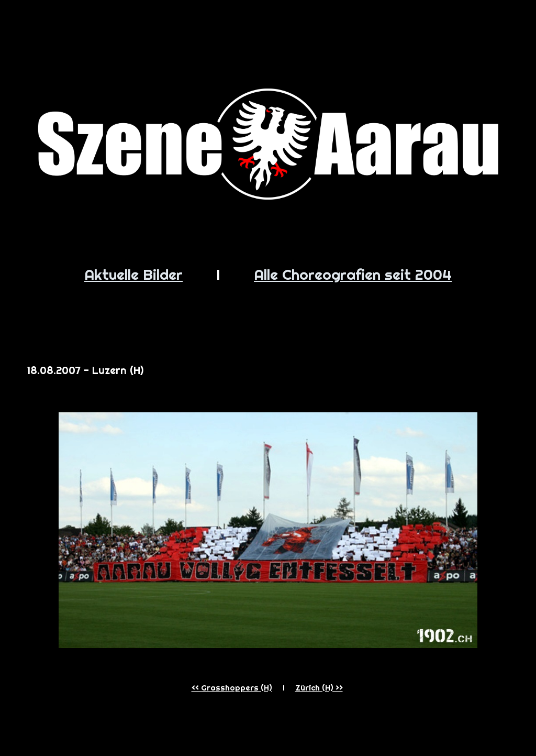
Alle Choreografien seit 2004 (353, 274)
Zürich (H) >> (319, 688)
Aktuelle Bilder (133, 274)
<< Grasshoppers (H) (232, 688)
